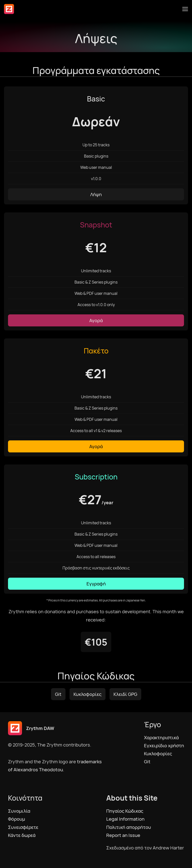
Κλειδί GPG (125, 694)
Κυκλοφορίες (87, 694)
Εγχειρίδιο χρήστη (164, 746)
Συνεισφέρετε (23, 827)
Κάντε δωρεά (22, 835)
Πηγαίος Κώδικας (125, 811)
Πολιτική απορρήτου (129, 827)
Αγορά (96, 320)
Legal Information (125, 819)
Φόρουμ (16, 819)
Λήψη (96, 194)
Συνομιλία (19, 811)
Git (58, 694)
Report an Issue (123, 835)
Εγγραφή (96, 584)
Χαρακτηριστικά (161, 737)
